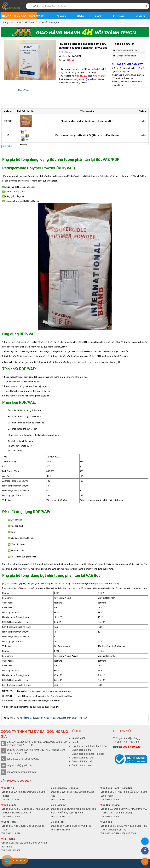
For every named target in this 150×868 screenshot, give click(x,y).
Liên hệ (141, 16)
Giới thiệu (41, 16)
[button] (145, 861)
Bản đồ (75, 742)
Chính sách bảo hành (83, 758)
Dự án (98, 16)
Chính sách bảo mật (82, 761)
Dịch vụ (62, 16)
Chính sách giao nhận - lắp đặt (88, 754)
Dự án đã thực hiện (82, 765)
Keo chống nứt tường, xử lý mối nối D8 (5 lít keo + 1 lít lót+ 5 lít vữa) (87, 135)
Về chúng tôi (78, 738)
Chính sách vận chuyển (126, 50)
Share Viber (24, 90)
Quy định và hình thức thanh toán (89, 746)
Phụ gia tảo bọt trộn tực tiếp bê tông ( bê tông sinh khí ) (87, 121)
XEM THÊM (7, 147)
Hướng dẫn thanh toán (126, 56)
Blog (81, 16)
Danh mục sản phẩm (19, 16)
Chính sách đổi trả (81, 750)
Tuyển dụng (119, 16)
